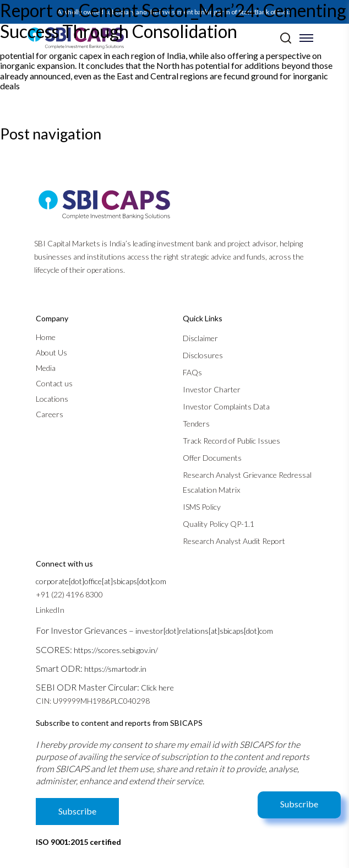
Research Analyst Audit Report (234, 541)
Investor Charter (212, 389)
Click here (157, 688)
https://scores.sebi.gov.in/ (116, 650)
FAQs (192, 372)
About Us (51, 352)
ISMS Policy (202, 507)
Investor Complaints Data (226, 406)
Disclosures (203, 355)
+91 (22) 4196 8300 (69, 594)
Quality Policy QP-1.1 (219, 524)
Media (46, 368)
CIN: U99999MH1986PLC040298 (93, 701)
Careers (50, 414)
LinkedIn (50, 610)
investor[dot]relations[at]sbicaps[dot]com (204, 631)
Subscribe (299, 804)
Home (46, 337)
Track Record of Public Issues (231, 441)
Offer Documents (212, 458)
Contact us (54, 383)
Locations (52, 399)
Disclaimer (200, 338)
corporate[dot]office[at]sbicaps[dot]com (101, 581)
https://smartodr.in (115, 669)
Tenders (196, 424)
